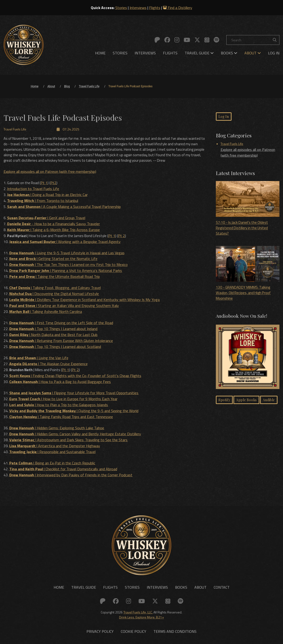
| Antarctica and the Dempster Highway (55, 444)
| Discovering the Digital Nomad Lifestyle (54, 297)
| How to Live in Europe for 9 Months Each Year (64, 398)
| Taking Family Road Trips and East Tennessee (61, 415)
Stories (121, 8)
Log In (274, 53)
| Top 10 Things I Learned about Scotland (55, 348)
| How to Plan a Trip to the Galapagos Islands (59, 404)
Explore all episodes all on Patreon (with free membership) (50, 178)
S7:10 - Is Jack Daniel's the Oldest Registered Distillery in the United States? (248, 209)
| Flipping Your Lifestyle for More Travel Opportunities (74, 393)
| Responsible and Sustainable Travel (53, 449)
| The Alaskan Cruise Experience (49, 364)
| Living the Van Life (39, 359)
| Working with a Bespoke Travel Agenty (65, 246)
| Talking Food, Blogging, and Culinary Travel (55, 291)
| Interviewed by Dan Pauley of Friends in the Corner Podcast (71, 472)
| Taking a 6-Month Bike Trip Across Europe (54, 235)
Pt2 (56, 189)
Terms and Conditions (175, 629)
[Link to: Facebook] (167, 40)
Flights (155, 8)
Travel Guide (199, 53)
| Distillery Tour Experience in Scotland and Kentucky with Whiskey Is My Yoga (85, 302)
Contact (222, 584)
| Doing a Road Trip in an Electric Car (48, 201)
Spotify (224, 402)
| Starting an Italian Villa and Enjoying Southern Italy (64, 308)
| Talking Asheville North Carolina (46, 314)
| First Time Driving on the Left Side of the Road (61, 325)
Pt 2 (128, 240)
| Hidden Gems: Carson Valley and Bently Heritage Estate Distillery (75, 432)
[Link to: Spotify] (216, 40)
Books (229, 53)
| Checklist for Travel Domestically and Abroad (63, 466)
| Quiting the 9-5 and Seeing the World (74, 410)
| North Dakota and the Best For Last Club (54, 336)
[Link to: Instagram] (177, 40)
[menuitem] (100, 53)
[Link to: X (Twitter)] (197, 40)
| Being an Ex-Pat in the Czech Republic (53, 460)
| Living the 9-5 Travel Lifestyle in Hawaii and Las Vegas (67, 257)
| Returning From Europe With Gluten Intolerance (61, 342)
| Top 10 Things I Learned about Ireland (54, 331)
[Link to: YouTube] (187, 40)
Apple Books (246, 402)
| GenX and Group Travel (46, 223)
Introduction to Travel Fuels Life (33, 195)
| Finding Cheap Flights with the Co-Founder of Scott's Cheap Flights (76, 376)
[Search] (253, 40)
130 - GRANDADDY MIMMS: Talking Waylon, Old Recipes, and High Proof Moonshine (248, 275)
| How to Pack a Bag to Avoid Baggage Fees (60, 382)
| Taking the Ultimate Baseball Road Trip (55, 280)
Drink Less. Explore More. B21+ (141, 614)
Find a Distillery (178, 8)
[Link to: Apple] (207, 40)
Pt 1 (46, 189)
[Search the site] (275, 40)
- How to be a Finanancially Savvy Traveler (54, 229)
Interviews (138, 8)
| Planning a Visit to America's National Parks (66, 274)
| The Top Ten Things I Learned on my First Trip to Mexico (69, 269)
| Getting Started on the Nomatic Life (54, 263)
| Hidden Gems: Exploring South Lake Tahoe (57, 426)
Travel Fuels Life (232, 144)
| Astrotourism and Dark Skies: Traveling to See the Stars (69, 438)
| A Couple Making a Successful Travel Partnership (64, 212)
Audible (269, 402)
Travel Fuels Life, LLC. (138, 609)
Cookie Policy (134, 629)
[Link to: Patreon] (157, 40)
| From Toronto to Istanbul (43, 207)
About (253, 53)
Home (100, 53)
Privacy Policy (100, 629)
